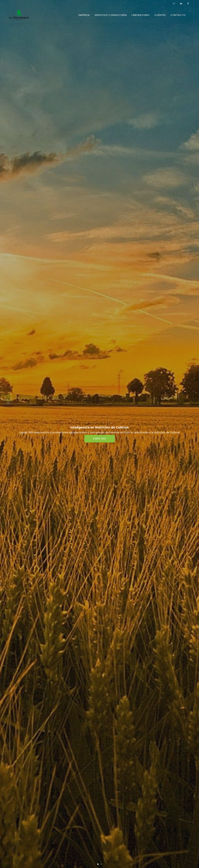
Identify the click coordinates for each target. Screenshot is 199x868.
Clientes (160, 15)
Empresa (84, 15)
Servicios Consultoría (111, 15)
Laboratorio (141, 15)
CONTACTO (178, 15)
